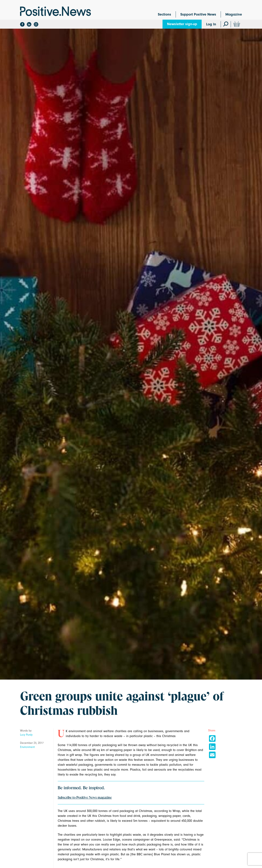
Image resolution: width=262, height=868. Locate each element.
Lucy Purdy (26, 735)
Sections (164, 14)
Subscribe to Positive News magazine (85, 798)
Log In (211, 24)
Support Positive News (198, 14)
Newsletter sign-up (182, 24)
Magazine (234, 14)
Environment (27, 747)
